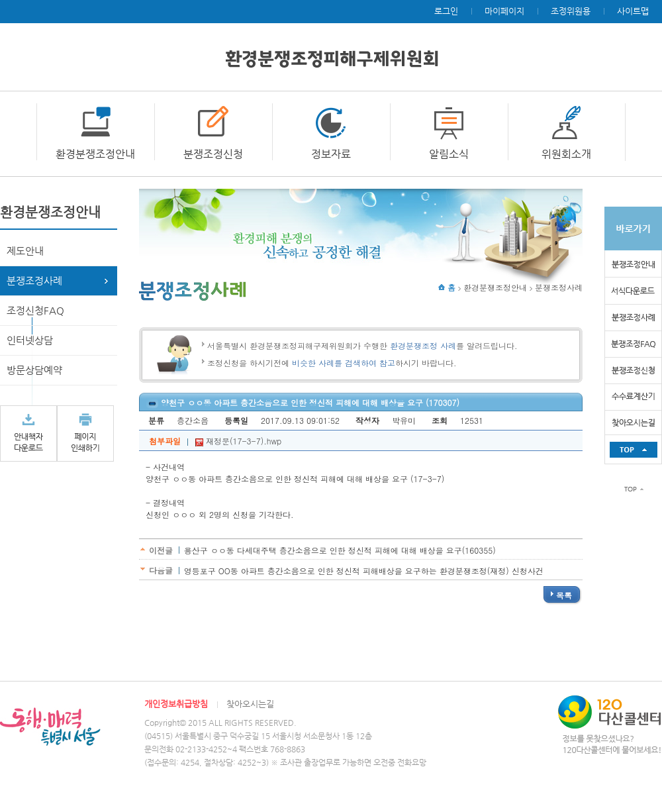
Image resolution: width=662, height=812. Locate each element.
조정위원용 (571, 11)
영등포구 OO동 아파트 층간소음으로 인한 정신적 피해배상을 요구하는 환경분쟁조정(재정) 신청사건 (364, 571)
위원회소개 (566, 154)
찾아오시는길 (250, 704)
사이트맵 (633, 11)
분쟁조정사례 (34, 280)
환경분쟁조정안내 (95, 154)
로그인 (446, 11)
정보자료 (331, 154)
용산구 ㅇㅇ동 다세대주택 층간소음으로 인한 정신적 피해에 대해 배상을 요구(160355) (340, 550)
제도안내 (25, 251)
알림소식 (449, 154)
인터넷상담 (30, 340)
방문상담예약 (34, 370)
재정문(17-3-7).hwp (238, 441)
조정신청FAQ (35, 310)
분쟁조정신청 (213, 154)
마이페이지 (504, 11)
